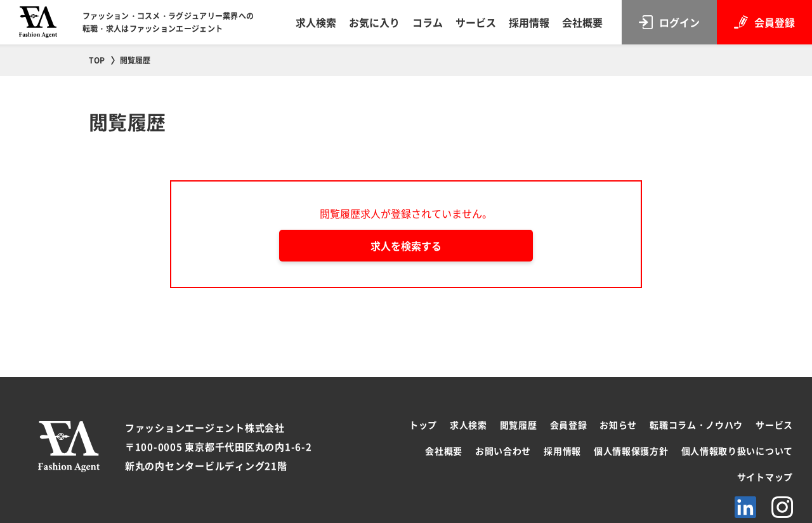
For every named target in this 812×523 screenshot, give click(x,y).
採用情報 (529, 22)
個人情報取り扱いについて (737, 451)
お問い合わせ (503, 451)
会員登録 (569, 425)
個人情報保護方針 (631, 451)
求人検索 (316, 22)
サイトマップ (765, 477)
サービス (476, 22)
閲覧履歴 (519, 425)
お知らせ (618, 425)
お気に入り (374, 22)
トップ (423, 425)
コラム (428, 22)
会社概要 (582, 22)
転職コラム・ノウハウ (696, 425)
